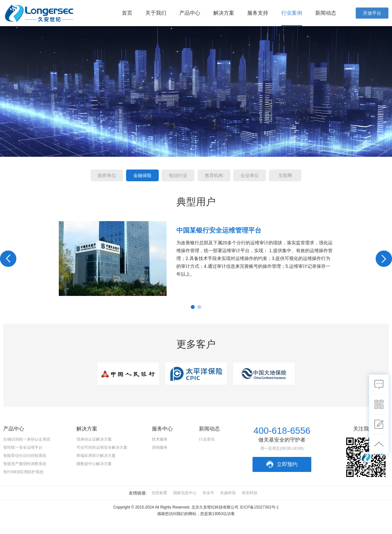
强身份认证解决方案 (94, 439)
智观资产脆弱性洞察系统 (25, 464)
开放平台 (372, 13)
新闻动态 (326, 13)
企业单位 (250, 175)
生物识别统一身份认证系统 (27, 439)
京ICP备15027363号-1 (259, 507)
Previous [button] (8, 259)
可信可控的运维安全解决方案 (102, 447)
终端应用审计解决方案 (96, 456)
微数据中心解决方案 (94, 464)
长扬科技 (228, 493)
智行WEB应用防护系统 (23, 472)
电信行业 (178, 175)
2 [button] (199, 307)
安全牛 (208, 493)
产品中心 (190, 13)
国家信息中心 (185, 493)
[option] (196, 259)
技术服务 (160, 439)
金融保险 (142, 175)
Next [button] (384, 259)
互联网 (285, 175)
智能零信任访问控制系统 (25, 456)
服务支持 (258, 13)
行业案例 (292, 13)
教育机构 (214, 175)
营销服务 (160, 447)
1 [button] (193, 307)
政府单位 (107, 175)
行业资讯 (207, 439)
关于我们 (156, 13)
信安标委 (159, 493)
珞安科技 (250, 493)
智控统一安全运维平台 (23, 447)
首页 (127, 13)
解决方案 (224, 13)
